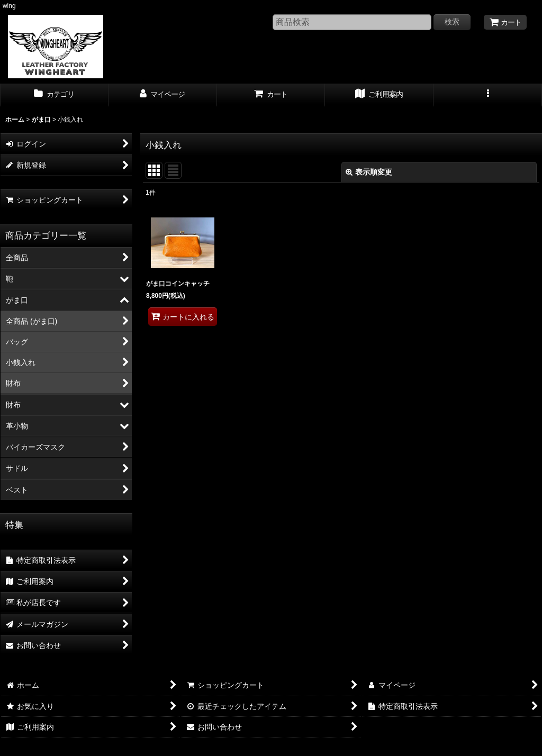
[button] (488, 95)
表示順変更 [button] (369, 172)
